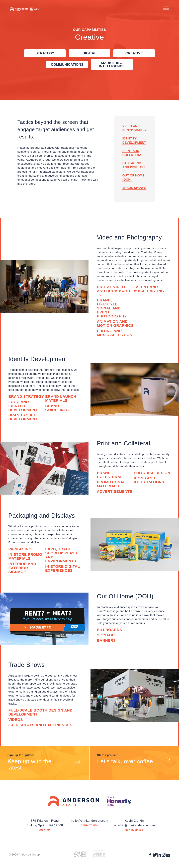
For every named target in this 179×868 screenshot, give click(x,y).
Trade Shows (134, 188)
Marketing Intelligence (112, 64)
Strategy (45, 53)
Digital (90, 53)
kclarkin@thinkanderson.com (134, 825)
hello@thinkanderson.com (89, 821)
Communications (67, 64)
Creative (134, 53)
